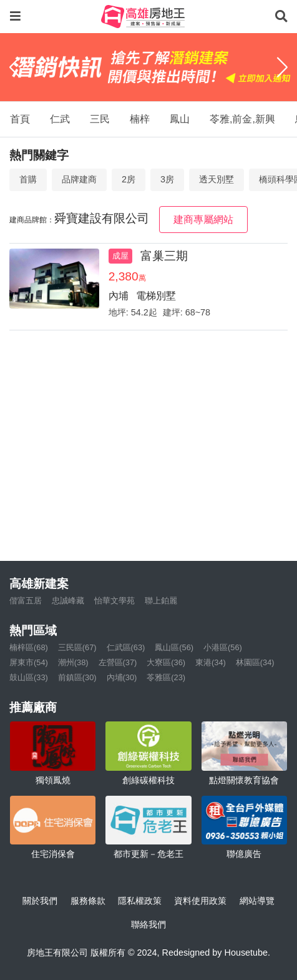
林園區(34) (255, 662)
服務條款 (88, 901)
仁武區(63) (126, 647)
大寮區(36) (166, 662)
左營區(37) (118, 662)
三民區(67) (77, 647)
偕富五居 (26, 601)
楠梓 (140, 119)
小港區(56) (223, 647)
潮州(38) (73, 662)
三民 (100, 119)
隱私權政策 (140, 901)
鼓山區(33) (29, 677)
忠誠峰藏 (68, 601)
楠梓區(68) (29, 647)
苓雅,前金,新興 (242, 119)
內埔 (119, 296)
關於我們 (40, 901)
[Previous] (15, 67)
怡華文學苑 (114, 601)
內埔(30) (122, 677)
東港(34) (211, 662)
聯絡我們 (148, 924)
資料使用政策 (200, 901)
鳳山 (180, 119)
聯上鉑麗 (161, 601)
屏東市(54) (29, 662)
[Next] (282, 67)
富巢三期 (164, 256)
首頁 (20, 119)
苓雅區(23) (166, 677)
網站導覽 (257, 901)
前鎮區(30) (77, 677)
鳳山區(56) (174, 647)
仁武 (60, 119)
